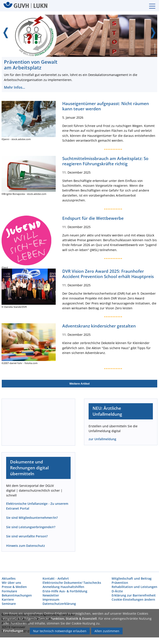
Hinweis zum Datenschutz (26, 545)
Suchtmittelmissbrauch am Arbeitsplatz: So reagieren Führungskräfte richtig (105, 161)
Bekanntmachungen (17, 595)
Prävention (120, 583)
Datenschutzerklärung (59, 604)
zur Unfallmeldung (102, 439)
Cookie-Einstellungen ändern (133, 599)
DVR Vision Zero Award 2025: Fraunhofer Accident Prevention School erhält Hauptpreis (108, 274)
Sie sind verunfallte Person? (27, 536)
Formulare (9, 591)
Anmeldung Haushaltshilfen (63, 587)
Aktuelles (9, 578)
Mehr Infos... (14, 87)
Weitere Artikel (79, 384)
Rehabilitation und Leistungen (134, 587)
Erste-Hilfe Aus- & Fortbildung (65, 591)
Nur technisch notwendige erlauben (60, 631)
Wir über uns (11, 583)
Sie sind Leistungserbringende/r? (31, 527)
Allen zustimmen (107, 631)
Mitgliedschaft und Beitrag (132, 578)
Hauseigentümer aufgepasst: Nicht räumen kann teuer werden (106, 106)
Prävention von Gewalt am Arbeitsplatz (30, 65)
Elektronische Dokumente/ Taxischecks (72, 583)
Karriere (8, 599)
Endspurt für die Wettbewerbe (93, 218)
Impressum (51, 599)
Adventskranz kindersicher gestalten (99, 326)
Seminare (9, 604)
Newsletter (51, 595)
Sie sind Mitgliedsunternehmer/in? (32, 518)
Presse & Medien (14, 587)
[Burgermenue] (150, 6)
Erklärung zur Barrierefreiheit (134, 595)
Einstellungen (13, 631)
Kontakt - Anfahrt (56, 578)
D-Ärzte (117, 591)
